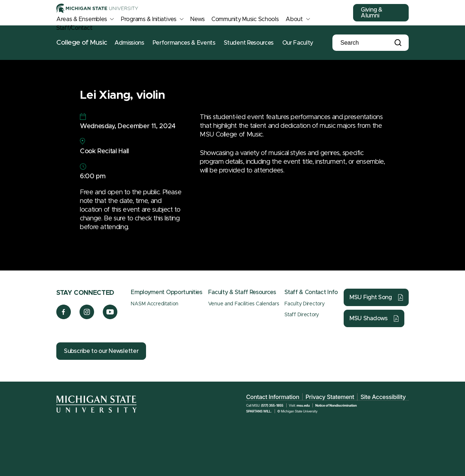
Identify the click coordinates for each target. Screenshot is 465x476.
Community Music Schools (245, 19)
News (197, 19)
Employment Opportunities (166, 292)
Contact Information (272, 397)
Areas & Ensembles (82, 19)
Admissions (129, 43)
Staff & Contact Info (311, 292)
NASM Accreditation (154, 304)
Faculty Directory (304, 304)
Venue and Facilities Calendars (244, 304)
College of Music (82, 43)
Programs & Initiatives (149, 19)
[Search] (365, 43)
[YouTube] (110, 317)
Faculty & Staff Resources (242, 292)
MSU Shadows (369, 318)
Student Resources (249, 43)
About (294, 19)
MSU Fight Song (371, 297)
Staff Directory (302, 315)
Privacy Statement (330, 397)
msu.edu (303, 405)
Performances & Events (184, 43)
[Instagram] (87, 317)
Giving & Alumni (372, 13)
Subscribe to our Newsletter (101, 351)
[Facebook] (64, 317)
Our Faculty (298, 43)
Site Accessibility (383, 397)
